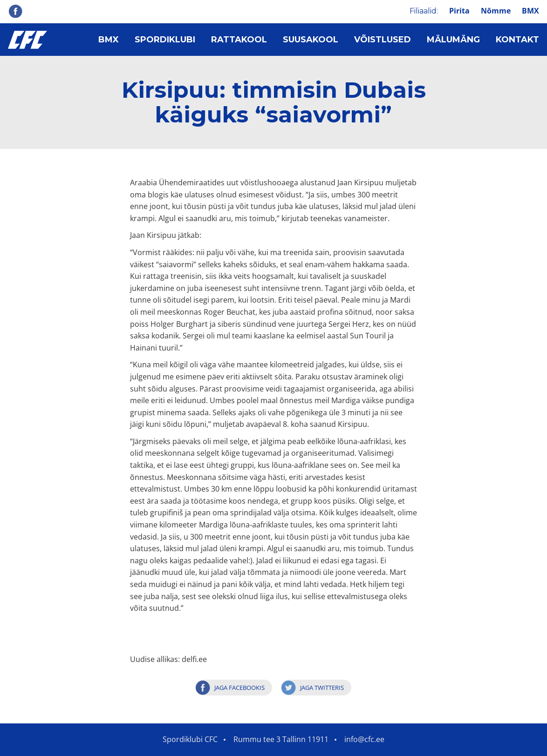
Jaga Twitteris (322, 688)
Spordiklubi (165, 40)
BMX (530, 11)
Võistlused (383, 40)
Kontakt (517, 40)
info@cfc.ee (364, 739)
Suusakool (311, 40)
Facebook (15, 11)
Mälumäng (453, 40)
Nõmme (496, 11)
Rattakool (239, 40)
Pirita (459, 11)
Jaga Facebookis (239, 688)
